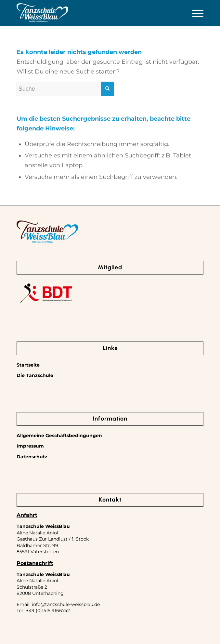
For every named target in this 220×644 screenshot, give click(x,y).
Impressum (30, 446)
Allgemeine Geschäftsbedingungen (59, 436)
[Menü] (194, 13)
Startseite (28, 365)
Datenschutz (32, 457)
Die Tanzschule (35, 375)
